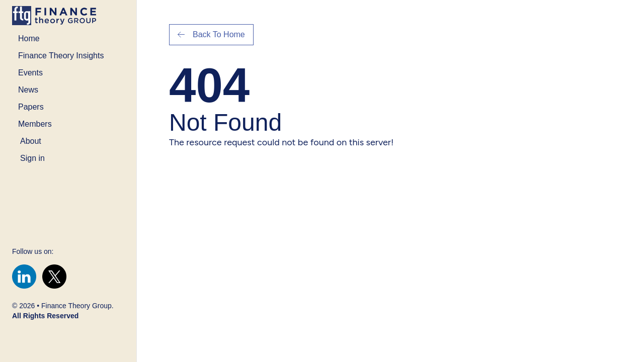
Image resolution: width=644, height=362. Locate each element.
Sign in (32, 158)
